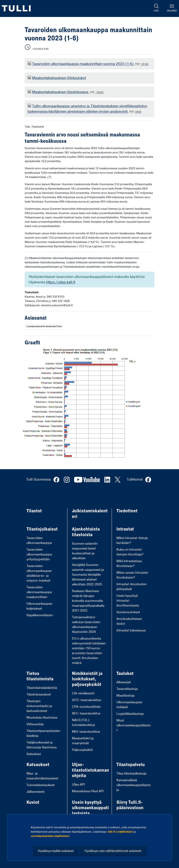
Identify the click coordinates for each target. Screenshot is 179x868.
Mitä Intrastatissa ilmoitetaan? (129, 564)
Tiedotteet (127, 511)
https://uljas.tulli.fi (61, 282)
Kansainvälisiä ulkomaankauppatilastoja (134, 785)
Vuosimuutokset (128, 612)
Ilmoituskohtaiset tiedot (129, 621)
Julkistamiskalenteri (90, 514)
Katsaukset (38, 765)
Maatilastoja (125, 696)
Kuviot (33, 802)
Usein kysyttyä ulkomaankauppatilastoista (90, 808)
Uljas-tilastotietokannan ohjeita (90, 770)
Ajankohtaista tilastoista (86, 532)
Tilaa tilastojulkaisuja (131, 774)
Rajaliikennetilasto (40, 615)
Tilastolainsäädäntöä (42, 688)
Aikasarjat (124, 682)
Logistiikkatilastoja (130, 714)
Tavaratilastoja (127, 689)
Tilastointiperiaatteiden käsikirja (43, 733)
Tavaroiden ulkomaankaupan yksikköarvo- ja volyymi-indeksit (39, 573)
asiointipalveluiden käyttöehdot (50, 836)
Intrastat (125, 529)
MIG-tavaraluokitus (86, 732)
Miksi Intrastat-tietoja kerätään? (132, 540)
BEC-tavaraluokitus (86, 713)
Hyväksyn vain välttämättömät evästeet (113, 851)
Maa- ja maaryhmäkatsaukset (42, 776)
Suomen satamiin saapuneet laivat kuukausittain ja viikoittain (85, 551)
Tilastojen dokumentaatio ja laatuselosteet (39, 706)
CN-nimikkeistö (83, 693)
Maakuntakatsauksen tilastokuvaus (68, 92)
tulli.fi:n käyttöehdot (120, 832)
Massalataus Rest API (88, 791)
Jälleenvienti (35, 792)
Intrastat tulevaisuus (131, 630)
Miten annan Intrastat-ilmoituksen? (133, 575)
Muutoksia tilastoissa (42, 718)
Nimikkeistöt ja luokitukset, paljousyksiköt (87, 679)
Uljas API (78, 785)
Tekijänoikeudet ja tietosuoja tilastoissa (42, 745)
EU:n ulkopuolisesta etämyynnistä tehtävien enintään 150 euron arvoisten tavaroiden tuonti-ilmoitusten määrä (89, 651)
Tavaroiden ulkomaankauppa (39, 540)
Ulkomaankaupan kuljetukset (39, 606)
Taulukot (125, 674)
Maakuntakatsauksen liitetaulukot (59, 78)
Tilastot (34, 511)
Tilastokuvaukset (39, 694)
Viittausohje (35, 724)
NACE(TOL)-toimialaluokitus (83, 723)
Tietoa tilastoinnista (40, 676)
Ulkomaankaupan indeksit (129, 705)
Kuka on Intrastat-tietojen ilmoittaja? (130, 552)
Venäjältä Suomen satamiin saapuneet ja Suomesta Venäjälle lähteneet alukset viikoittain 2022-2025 (88, 575)
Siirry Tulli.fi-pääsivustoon (130, 805)
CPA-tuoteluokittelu (86, 707)
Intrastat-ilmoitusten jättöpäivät (132, 587)
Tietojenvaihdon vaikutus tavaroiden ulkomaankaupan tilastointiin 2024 (86, 625)
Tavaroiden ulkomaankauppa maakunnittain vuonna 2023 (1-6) (90, 64)
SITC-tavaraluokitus (87, 700)
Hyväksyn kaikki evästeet (56, 851)
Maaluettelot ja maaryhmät (83, 741)
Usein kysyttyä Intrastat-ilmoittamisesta (128, 601)
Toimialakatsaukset (41, 785)
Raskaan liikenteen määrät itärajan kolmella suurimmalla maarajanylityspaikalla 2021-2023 (88, 601)
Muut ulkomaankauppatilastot (134, 725)
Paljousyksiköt (82, 750)
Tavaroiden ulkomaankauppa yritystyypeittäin (39, 554)
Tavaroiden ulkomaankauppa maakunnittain (39, 592)
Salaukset (34, 754)
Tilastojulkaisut (42, 529)
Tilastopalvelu (131, 765)
